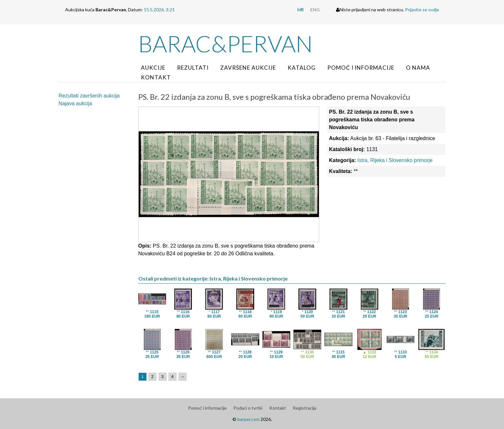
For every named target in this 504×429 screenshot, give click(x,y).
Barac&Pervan (226, 44)
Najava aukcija (75, 103)
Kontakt (156, 77)
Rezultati (193, 68)
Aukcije (153, 68)
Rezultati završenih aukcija (89, 96)
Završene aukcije (248, 68)
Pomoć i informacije (361, 68)
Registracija (305, 408)
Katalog (302, 68)
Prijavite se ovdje (422, 10)
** (152, 314)
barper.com (248, 419)
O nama (418, 68)
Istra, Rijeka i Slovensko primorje (395, 160)
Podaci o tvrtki (248, 408)
